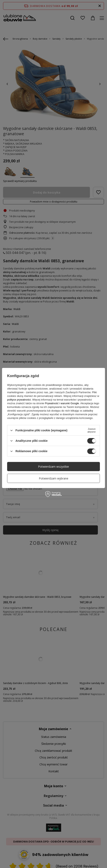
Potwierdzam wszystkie (53, 466)
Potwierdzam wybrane (54, 478)
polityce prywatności (19, 400)
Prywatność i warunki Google (62, 403)
